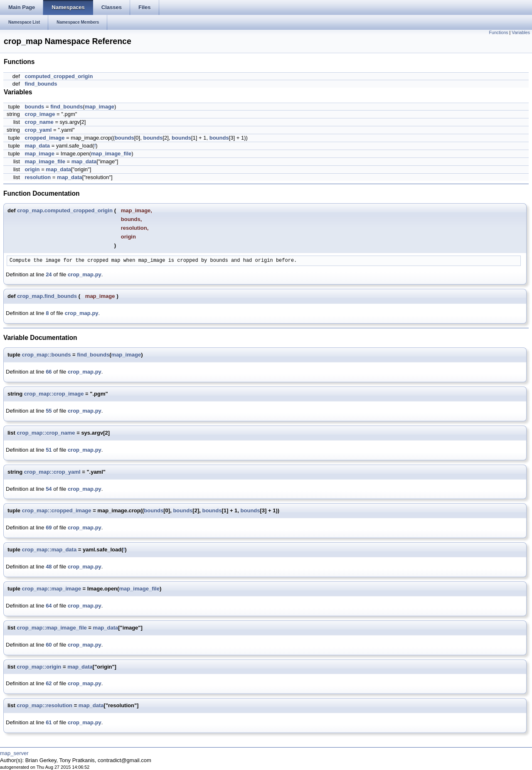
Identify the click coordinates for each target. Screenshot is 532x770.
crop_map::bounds (47, 355)
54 (49, 489)
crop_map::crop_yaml (52, 472)
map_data (37, 146)
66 (49, 372)
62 (49, 683)
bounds (34, 107)
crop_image (40, 114)
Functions (498, 32)
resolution (38, 177)
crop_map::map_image (52, 589)
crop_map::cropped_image (57, 510)
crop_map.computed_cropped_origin (65, 210)
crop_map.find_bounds (47, 296)
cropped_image (44, 138)
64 (49, 606)
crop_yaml (38, 130)
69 (49, 528)
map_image (100, 107)
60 (49, 645)
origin (32, 169)
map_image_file (111, 154)
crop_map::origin (39, 667)
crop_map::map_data (49, 550)
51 (49, 450)
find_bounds (41, 84)
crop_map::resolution (44, 705)
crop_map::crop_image (54, 394)
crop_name (39, 122)
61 (49, 722)
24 (49, 274)
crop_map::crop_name (46, 433)
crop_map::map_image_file (52, 628)
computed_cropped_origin (59, 76)
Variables (521, 32)
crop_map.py (85, 274)
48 (49, 567)
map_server (14, 753)
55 (49, 411)
